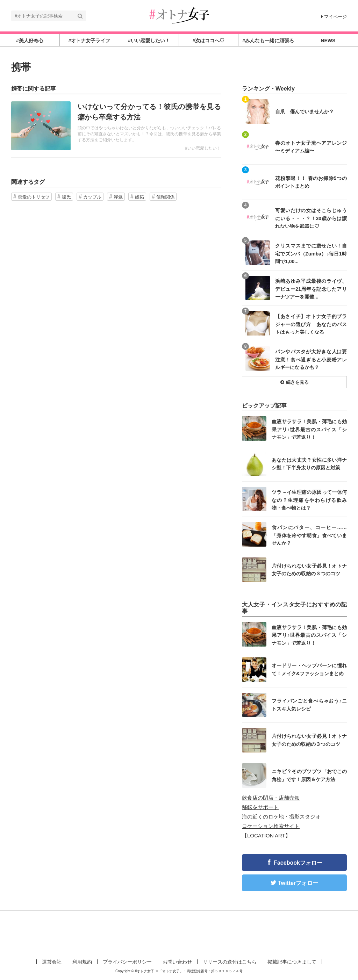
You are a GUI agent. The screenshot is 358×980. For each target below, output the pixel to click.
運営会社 (52, 962)
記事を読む (116, 126)
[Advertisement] (179, 934)
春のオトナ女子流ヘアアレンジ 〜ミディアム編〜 (311, 147)
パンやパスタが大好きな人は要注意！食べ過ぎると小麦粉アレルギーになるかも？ (311, 359)
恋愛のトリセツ (34, 197)
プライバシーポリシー (127, 962)
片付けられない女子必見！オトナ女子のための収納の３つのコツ (309, 570)
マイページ (334, 17)
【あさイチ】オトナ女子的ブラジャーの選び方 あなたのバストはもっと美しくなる (311, 324)
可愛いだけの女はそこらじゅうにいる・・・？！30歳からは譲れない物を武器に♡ (311, 218)
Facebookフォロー (298, 863)
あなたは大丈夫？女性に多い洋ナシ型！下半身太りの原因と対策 (309, 464)
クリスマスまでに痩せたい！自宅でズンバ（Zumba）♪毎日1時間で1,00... (311, 253)
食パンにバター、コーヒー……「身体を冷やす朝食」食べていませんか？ (309, 535)
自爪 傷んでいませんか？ (305, 111)
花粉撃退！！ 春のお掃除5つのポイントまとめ (311, 182)
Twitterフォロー (298, 883)
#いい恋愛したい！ (203, 148)
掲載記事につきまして (292, 962)
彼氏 (66, 197)
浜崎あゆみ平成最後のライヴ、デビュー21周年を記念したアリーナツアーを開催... (311, 289)
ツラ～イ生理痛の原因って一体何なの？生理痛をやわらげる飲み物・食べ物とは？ (309, 500)
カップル (92, 197)
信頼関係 (165, 197)
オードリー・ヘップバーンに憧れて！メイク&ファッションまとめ (309, 669)
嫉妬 (139, 197)
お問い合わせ (177, 962)
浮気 (118, 197)
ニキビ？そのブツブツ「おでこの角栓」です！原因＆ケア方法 (309, 775)
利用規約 (82, 962)
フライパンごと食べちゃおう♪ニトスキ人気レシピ (309, 705)
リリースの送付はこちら (230, 962)
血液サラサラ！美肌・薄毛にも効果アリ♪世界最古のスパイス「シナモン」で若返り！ (309, 429)
